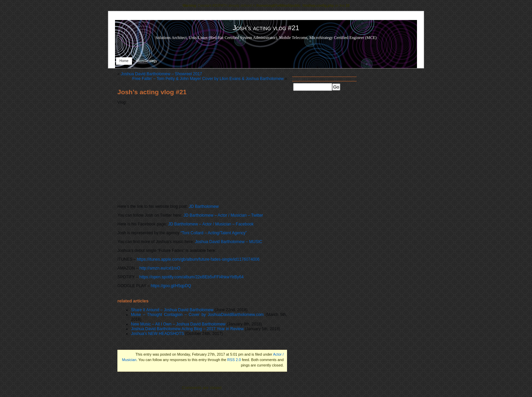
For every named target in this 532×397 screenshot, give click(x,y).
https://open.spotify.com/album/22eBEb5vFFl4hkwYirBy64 (191, 277)
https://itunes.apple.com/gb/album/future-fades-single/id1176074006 (198, 259)
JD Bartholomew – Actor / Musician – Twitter (223, 215)
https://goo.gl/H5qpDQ (171, 286)
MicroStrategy (147, 61)
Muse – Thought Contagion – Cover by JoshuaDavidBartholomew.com (197, 315)
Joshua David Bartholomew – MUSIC (229, 242)
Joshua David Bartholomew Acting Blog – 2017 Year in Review (187, 329)
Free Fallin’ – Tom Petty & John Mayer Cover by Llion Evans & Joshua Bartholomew (208, 79)
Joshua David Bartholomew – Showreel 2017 (161, 74)
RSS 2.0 (234, 360)
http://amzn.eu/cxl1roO (160, 268)
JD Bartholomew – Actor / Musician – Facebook (211, 224)
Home (124, 61)
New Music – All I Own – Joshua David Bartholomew (178, 324)
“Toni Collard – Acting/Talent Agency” (214, 233)
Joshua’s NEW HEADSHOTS (158, 334)
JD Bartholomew (204, 206)
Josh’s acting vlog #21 (152, 92)
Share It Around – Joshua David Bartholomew (172, 310)
